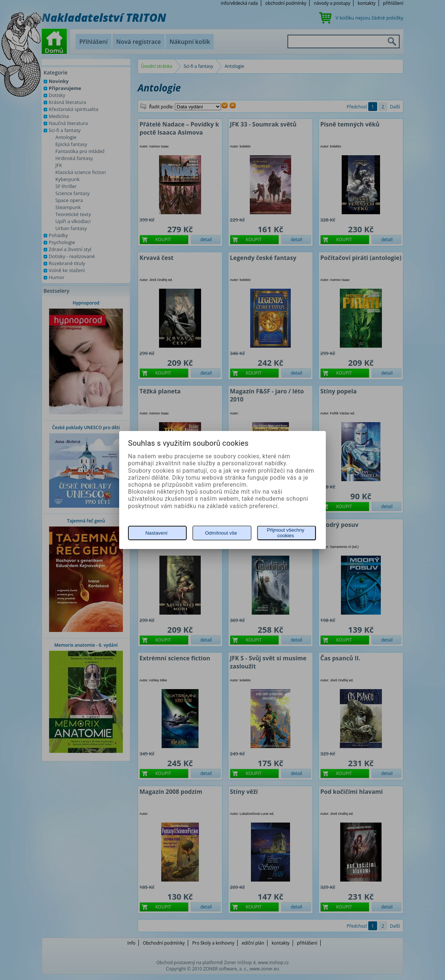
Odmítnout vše (221, 533)
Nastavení (156, 533)
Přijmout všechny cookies (285, 533)
